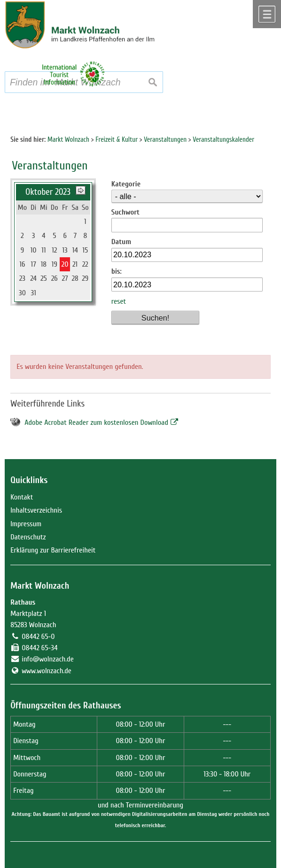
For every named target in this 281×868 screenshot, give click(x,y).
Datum (121, 242)
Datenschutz (28, 537)
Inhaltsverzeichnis (36, 510)
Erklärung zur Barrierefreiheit (53, 550)
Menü (267, 14)
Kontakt (22, 497)
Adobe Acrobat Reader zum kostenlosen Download (96, 422)
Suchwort (125, 212)
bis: (117, 271)
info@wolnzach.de (48, 659)
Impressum (26, 524)
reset (119, 301)
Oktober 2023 (48, 192)
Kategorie (126, 184)
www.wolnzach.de (47, 671)
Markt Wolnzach (40, 586)
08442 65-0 (38, 637)
